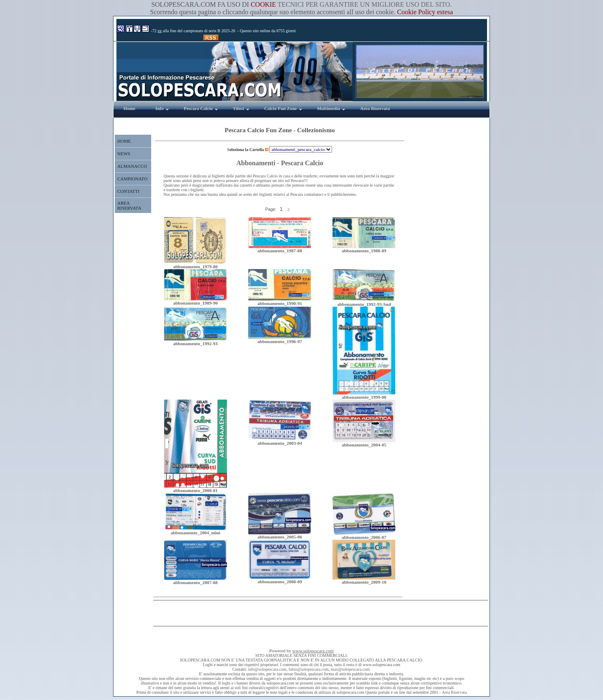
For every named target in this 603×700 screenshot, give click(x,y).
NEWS (124, 154)
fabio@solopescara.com (309, 669)
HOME (124, 141)
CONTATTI (128, 191)
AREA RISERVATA (129, 205)
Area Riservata (454, 692)
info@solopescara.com (267, 669)
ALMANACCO (132, 166)
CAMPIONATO (132, 179)
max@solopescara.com (350, 669)
